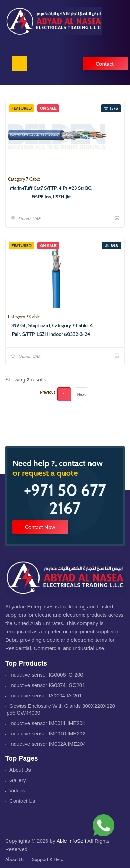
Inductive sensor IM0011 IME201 (47, 723)
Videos (17, 790)
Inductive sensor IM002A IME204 (47, 744)
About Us (20, 770)
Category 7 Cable (24, 179)
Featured (21, 108)
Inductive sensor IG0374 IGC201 (47, 685)
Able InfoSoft (71, 841)
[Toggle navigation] (20, 64)
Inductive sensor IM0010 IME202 (47, 733)
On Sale (48, 108)
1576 (111, 108)
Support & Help (48, 859)
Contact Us (22, 801)
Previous (47, 392)
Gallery (18, 780)
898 (111, 246)
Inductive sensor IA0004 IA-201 (46, 695)
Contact (105, 64)
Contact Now (40, 527)
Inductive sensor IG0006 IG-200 (46, 675)
